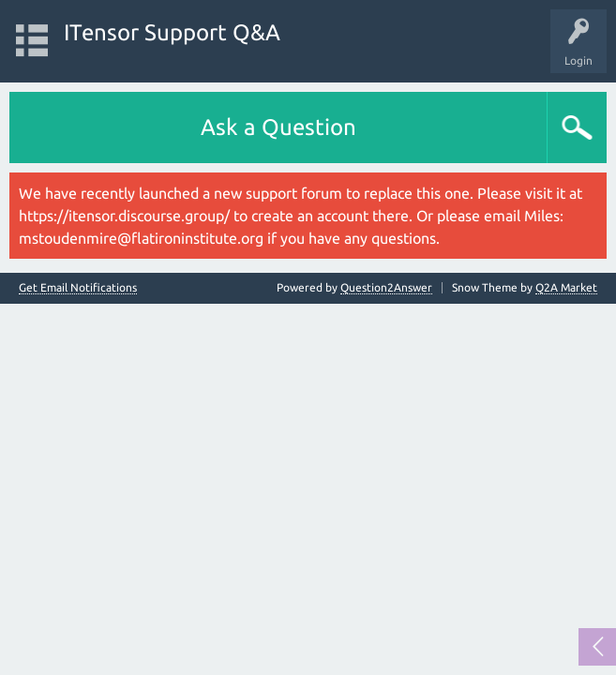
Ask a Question (278, 127)
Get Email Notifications (78, 288)
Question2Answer (386, 287)
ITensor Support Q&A (172, 32)
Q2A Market (566, 287)
